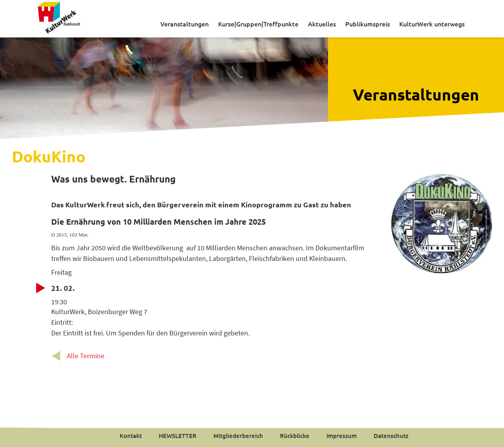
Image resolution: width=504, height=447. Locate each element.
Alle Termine (86, 356)
